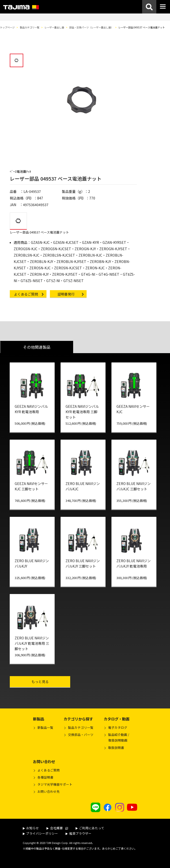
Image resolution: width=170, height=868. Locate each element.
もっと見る (50, 681)
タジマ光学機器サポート (55, 784)
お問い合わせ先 (49, 791)
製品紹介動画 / (116, 738)
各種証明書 (45, 777)
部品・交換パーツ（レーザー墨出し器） (91, 27)
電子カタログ (118, 727)
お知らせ (31, 828)
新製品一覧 (45, 727)
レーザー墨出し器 (54, 27)
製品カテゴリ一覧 (30, 27)
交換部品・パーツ (81, 735)
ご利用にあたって (90, 828)
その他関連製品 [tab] (37, 347)
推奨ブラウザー (79, 833)
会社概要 (57, 828)
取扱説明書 (116, 748)
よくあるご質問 (49, 770)
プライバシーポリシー (40, 833)
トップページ (7, 27)
